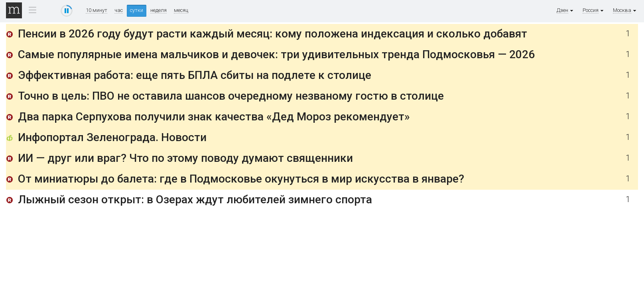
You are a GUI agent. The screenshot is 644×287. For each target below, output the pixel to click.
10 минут (97, 10)
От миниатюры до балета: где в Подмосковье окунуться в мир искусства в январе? (241, 179)
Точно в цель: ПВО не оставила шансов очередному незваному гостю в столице (231, 96)
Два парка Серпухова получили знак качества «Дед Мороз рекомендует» (214, 117)
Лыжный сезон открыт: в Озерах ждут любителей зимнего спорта (195, 200)
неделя (159, 10)
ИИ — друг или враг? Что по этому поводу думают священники (185, 158)
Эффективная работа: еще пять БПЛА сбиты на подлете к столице (195, 75)
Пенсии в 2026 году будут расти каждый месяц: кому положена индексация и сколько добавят (273, 34)
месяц (181, 10)
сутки (137, 10)
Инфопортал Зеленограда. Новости (112, 137)
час (119, 10)
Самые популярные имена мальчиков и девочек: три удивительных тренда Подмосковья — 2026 (276, 54)
